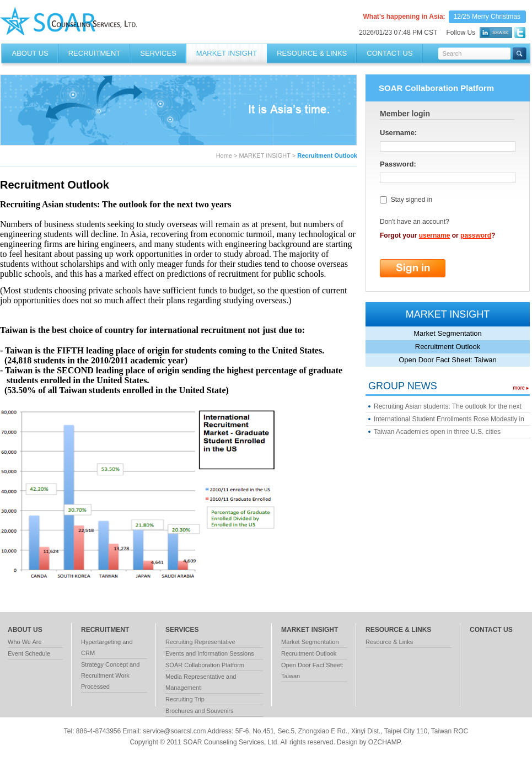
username (435, 235)
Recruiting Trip (185, 699)
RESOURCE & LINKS (312, 53)
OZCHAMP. (385, 742)
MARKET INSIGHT (227, 53)
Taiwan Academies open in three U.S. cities (437, 432)
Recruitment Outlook (448, 347)
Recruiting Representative (200, 642)
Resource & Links (389, 642)
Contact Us (389, 53)
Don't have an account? (415, 222)
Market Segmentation (448, 333)
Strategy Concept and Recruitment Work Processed (110, 675)
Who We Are (25, 642)
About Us (30, 53)
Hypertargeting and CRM (107, 647)
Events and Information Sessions (210, 653)
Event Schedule (29, 653)
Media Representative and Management (201, 682)
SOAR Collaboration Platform (205, 665)
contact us (491, 630)
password (476, 235)
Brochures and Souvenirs (200, 711)
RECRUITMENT (95, 53)
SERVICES (158, 53)
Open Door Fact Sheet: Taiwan (448, 360)
